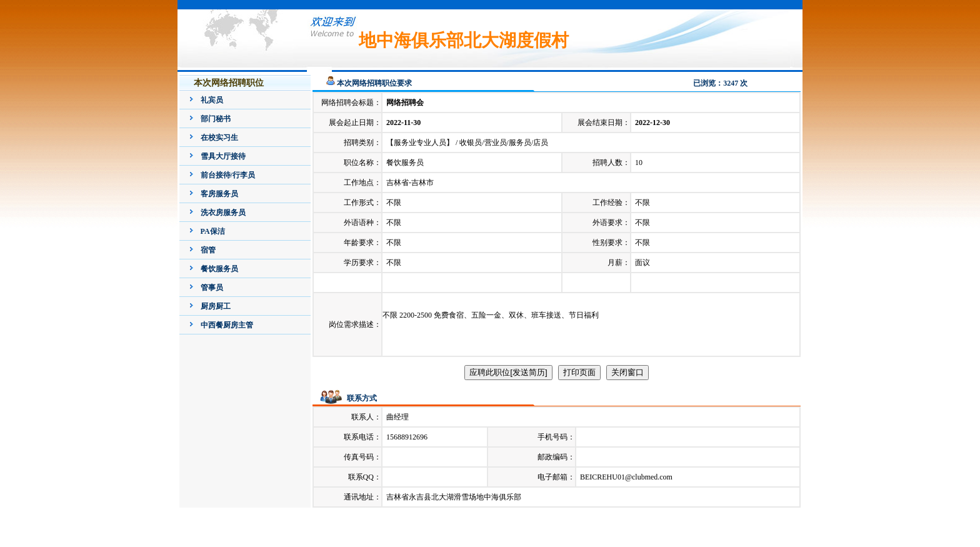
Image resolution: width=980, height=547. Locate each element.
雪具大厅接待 (223, 156)
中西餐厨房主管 (227, 325)
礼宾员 (212, 100)
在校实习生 (219, 138)
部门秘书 (216, 119)
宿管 (208, 250)
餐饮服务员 (219, 269)
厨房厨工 (216, 306)
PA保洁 (213, 231)
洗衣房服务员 (223, 213)
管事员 (212, 288)
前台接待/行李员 (228, 175)
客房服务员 (219, 194)
